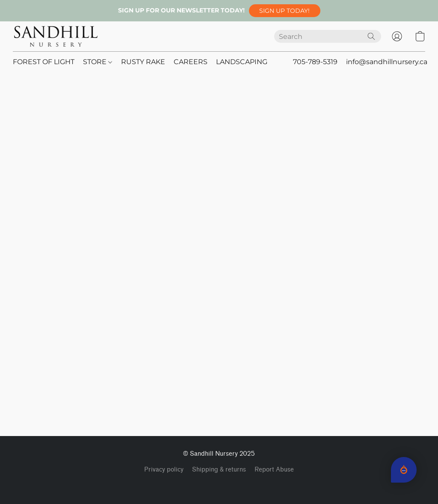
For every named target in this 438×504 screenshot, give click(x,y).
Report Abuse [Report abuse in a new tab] (274, 470)
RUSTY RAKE (143, 62)
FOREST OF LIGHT (44, 62)
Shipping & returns (219, 470)
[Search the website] (371, 36)
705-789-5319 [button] (315, 62)
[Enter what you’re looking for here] (328, 36)
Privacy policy (164, 470)
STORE (98, 62)
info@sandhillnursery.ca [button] (387, 62)
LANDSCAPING (242, 62)
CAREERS (191, 62)
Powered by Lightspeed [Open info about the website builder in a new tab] (219, 485)
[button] (285, 11)
